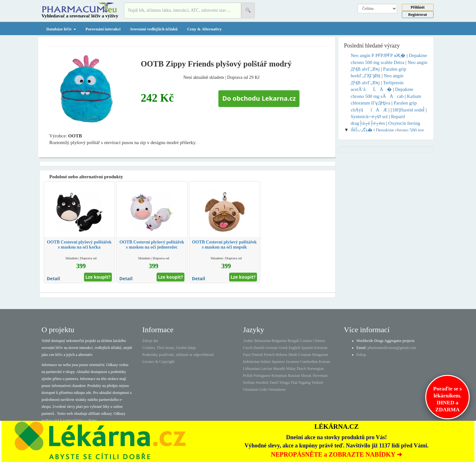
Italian (266, 362)
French (269, 355)
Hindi (293, 355)
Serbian (249, 383)
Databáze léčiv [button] (61, 29)
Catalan (306, 341)
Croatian (305, 355)
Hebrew (281, 355)
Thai (294, 383)
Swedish (262, 383)
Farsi (247, 355)
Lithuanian (251, 369)
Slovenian (320, 376)
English (295, 348)
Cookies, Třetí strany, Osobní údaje (169, 348)
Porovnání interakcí (103, 29)
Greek (283, 348)
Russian (294, 376)
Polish (248, 376)
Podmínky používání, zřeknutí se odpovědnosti (178, 355)
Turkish (317, 383)
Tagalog (304, 383)
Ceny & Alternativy (204, 29)
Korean (324, 362)
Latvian (266, 369)
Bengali (293, 341)
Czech (248, 348)
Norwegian (315, 369)
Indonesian (251, 362)
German (271, 348)
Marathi (279, 369)
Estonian (321, 348)
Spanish (307, 348)
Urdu (263, 389)
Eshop (361, 355)
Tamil (274, 383)
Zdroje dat (150, 341)
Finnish (257, 355)
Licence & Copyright (158, 362)
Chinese (319, 341)
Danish (259, 348)
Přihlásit (418, 7)
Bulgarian (279, 341)
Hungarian (320, 355)
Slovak (306, 376)
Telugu (284, 383)
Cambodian (309, 362)
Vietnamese (277, 389)
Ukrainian (251, 389)
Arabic (248, 341)
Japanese (278, 362)
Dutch (301, 369)
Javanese (293, 362)
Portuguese (262, 376)
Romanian (279, 376)
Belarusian (263, 341)
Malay (291, 369)
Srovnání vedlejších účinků (154, 29)
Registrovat (418, 15)
